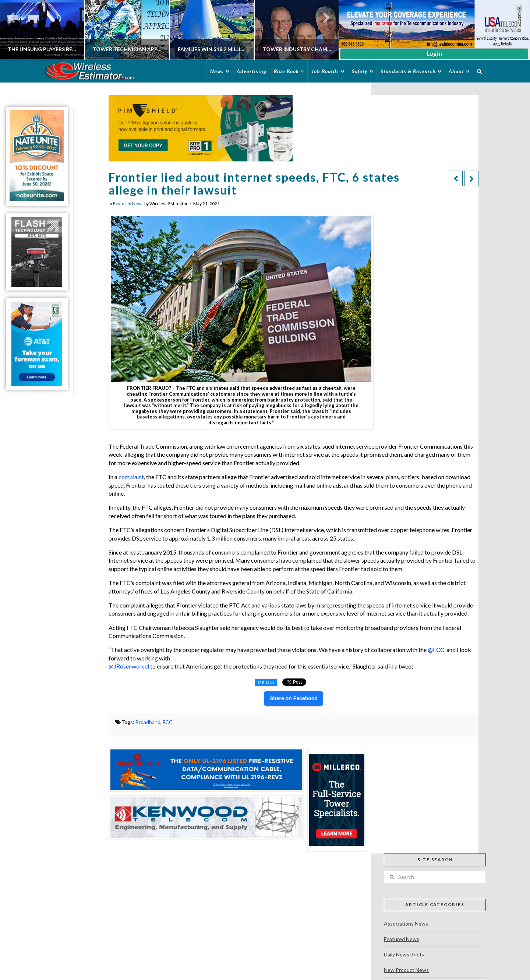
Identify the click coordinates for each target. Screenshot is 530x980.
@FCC (436, 650)
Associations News (406, 924)
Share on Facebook (294, 698)
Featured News (128, 204)
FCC (168, 722)
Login (434, 54)
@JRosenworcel (129, 666)
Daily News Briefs (404, 954)
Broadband (148, 722)
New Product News (406, 970)
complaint (131, 477)
